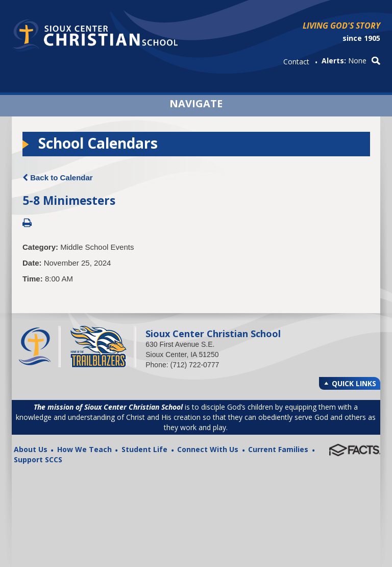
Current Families (278, 449)
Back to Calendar (58, 178)
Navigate (196, 102)
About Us (31, 449)
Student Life (144, 449)
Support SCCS (38, 459)
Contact (296, 62)
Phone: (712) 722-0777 (182, 365)
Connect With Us (208, 449)
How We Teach (84, 449)
